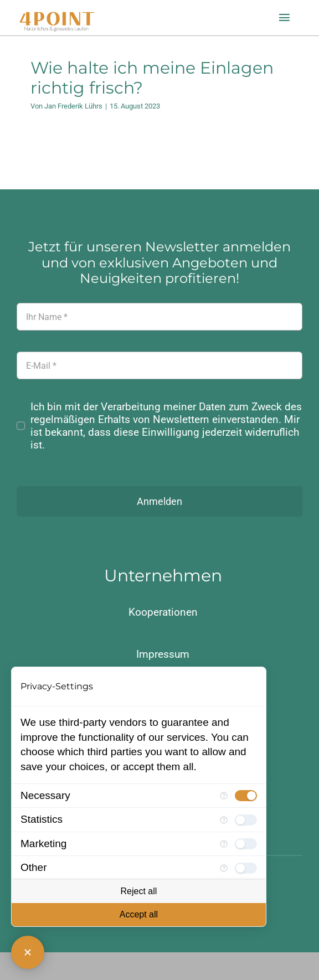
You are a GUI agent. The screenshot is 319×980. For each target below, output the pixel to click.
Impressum (163, 654)
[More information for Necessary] (224, 796)
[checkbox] (246, 796)
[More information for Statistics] (224, 820)
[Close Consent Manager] (28, 952)
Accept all (139, 914)
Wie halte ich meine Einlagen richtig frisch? (152, 78)
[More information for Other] (224, 868)
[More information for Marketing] (224, 844)
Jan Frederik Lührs (73, 106)
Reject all (138, 891)
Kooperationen (163, 612)
